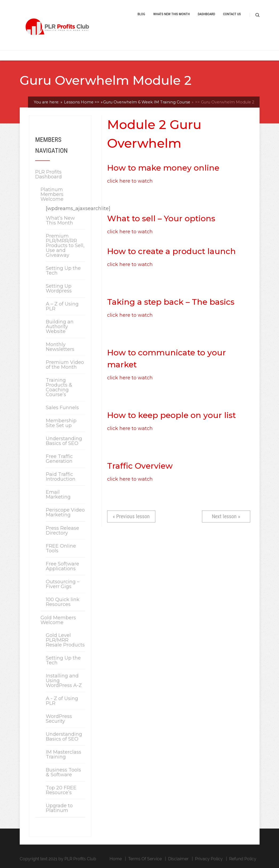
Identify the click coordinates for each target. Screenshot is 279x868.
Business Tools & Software (63, 772)
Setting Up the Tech (63, 271)
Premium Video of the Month (65, 365)
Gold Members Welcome (58, 620)
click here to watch (130, 181)
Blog (141, 14)
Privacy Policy (209, 859)
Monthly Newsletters (60, 347)
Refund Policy (243, 859)
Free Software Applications (62, 566)
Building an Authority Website (60, 327)
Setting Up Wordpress (59, 288)
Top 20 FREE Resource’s (61, 790)
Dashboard (206, 14)
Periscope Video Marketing (65, 512)
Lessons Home (81, 102)
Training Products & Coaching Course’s (59, 387)
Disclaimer (178, 859)
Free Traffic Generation (59, 459)
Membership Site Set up (61, 423)
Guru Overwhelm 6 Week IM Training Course (147, 102)
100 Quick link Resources (63, 602)
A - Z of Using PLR (62, 701)
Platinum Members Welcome (52, 194)
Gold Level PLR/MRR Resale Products (65, 640)
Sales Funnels (62, 408)
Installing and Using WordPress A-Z (64, 681)
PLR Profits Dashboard (48, 174)
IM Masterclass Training (64, 754)
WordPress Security (59, 719)
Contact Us (232, 14)
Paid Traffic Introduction (61, 477)
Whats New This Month (171, 14)
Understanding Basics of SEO (64, 441)
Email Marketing (58, 495)
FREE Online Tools (61, 548)
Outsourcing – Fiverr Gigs (63, 584)
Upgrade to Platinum (59, 808)
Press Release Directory (62, 531)
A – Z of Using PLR (62, 306)
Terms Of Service (145, 859)
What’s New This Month (60, 220)
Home (116, 859)
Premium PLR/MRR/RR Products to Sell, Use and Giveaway (65, 246)
